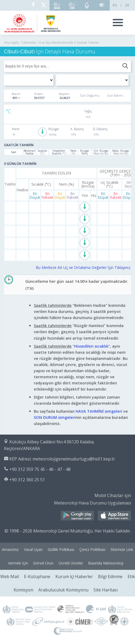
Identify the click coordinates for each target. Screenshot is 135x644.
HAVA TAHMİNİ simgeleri (99, 411)
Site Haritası (106, 590)
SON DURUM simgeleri (55, 417)
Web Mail (10, 577)
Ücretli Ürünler (71, 563)
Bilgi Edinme (110, 577)
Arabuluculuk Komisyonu (63, 590)
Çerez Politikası (92, 549)
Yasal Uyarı (33, 549)
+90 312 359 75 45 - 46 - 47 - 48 (40, 469)
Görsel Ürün (43, 563)
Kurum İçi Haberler (74, 577)
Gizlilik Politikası (61, 549)
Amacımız (10, 549)
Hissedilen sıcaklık (91, 346)
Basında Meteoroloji (106, 563)
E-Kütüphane (37, 577)
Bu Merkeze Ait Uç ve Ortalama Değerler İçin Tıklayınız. (83, 267)
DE (127, 5)
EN (115, 5)
